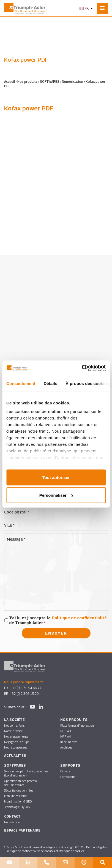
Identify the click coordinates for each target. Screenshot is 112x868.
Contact (12, 816)
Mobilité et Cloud (15, 796)
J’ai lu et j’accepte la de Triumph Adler (58, 620)
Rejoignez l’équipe (17, 742)
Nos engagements (16, 736)
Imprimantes (69, 742)
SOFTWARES (50, 82)
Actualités (15, 756)
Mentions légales (96, 847)
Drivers (65, 771)
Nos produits (27, 82)
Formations (68, 777)
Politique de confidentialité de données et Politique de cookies (45, 851)
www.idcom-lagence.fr (47, 847)
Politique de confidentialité (79, 618)
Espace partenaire (22, 830)
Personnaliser (56, 495)
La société (14, 720)
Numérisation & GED (18, 801)
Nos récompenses (16, 747)
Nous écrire (12, 822)
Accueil (9, 82)
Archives (66, 747)
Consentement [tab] (21, 383)
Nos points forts (14, 725)
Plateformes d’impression (77, 725)
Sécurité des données (19, 790)
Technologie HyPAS (17, 807)
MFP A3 (66, 731)
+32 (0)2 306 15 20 (24, 694)
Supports (70, 765)
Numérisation (73, 82)
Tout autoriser (56, 477)
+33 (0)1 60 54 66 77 (26, 688)
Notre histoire (13, 731)
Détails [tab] (50, 383)
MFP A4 (66, 736)
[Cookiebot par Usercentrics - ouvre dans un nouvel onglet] (82, 368)
